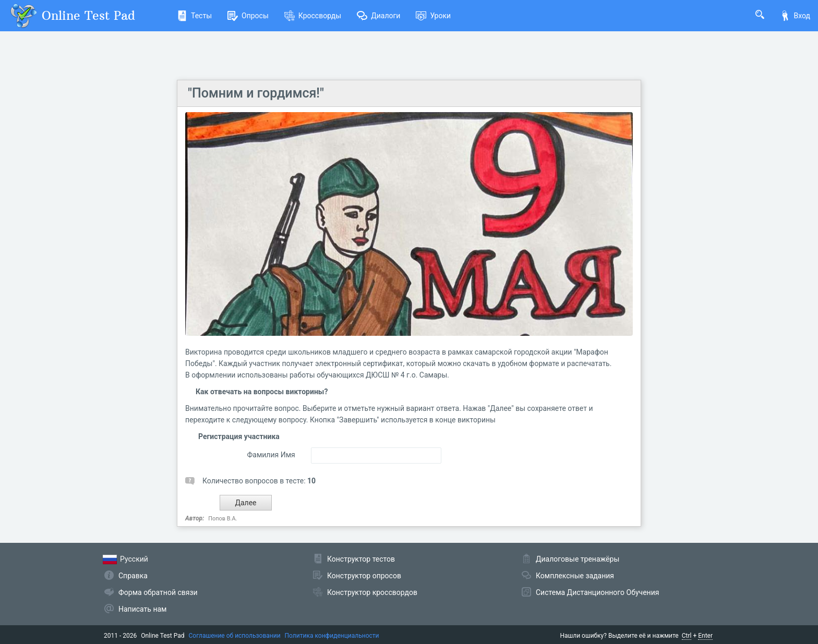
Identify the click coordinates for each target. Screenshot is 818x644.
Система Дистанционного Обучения (597, 592)
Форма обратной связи (158, 592)
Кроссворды (313, 16)
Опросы (248, 16)
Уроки (433, 16)
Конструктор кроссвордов (372, 592)
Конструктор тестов (361, 559)
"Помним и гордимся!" (256, 93)
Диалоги (378, 16)
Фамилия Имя (271, 455)
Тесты (194, 16)
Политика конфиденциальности (332, 636)
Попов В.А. (222, 519)
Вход (795, 16)
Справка (133, 576)
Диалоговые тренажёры (578, 559)
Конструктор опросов (364, 576)
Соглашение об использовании (235, 636)
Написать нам (142, 609)
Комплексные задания (575, 576)
